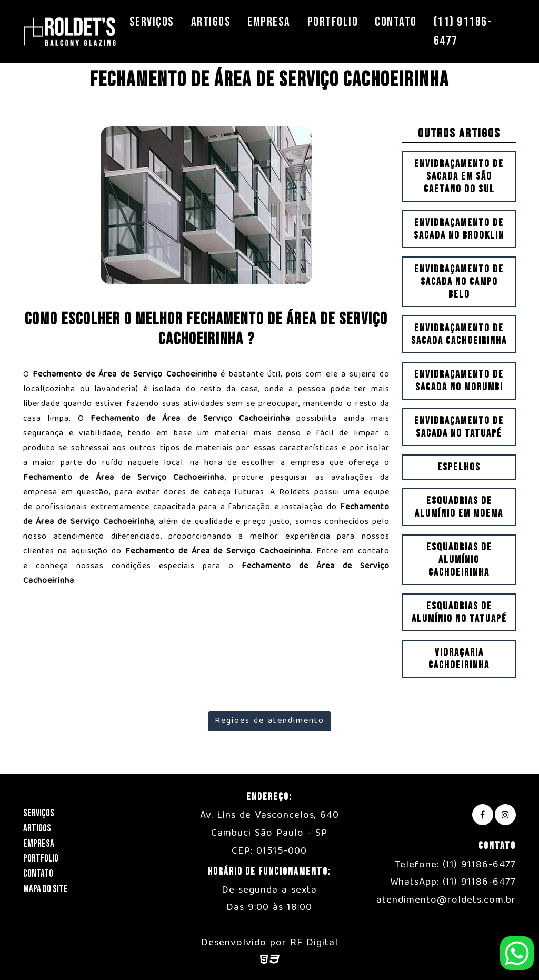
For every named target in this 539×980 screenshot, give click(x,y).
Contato (396, 22)
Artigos (211, 22)
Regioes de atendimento (269, 721)
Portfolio (333, 22)
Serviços (152, 22)
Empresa (269, 22)
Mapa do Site (46, 889)
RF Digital (314, 943)
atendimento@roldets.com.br (446, 900)
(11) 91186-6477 (463, 31)
